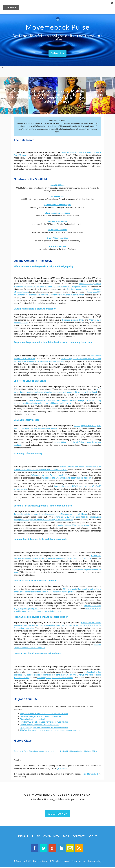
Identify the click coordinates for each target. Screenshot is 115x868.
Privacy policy (95, 862)
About (93, 836)
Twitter (42, 849)
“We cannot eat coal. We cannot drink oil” (49, 475)
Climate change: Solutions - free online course (39, 725)
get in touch (62, 768)
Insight (23, 836)
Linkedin (62, 849)
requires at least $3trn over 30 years (73, 525)
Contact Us (72, 849)
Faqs (66, 836)
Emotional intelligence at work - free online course (41, 716)
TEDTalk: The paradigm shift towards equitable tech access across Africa (50, 730)
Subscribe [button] (57, 53)
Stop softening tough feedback (33, 719)
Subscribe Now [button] (57, 814)
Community (51, 836)
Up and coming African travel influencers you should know (44, 728)
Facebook (32, 849)
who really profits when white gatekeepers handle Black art (66, 478)
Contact (79, 836)
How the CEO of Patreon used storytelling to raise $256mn (44, 722)
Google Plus (52, 849)
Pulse (36, 836)
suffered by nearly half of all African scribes (55, 678)
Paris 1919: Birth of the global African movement (34, 751)
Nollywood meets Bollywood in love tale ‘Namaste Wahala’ (44, 714)
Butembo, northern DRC (73, 320)
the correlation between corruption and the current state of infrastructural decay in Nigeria (51, 514)
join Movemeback (91, 774)
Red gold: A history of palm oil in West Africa (79, 751)
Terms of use (79, 862)
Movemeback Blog (81, 849)
